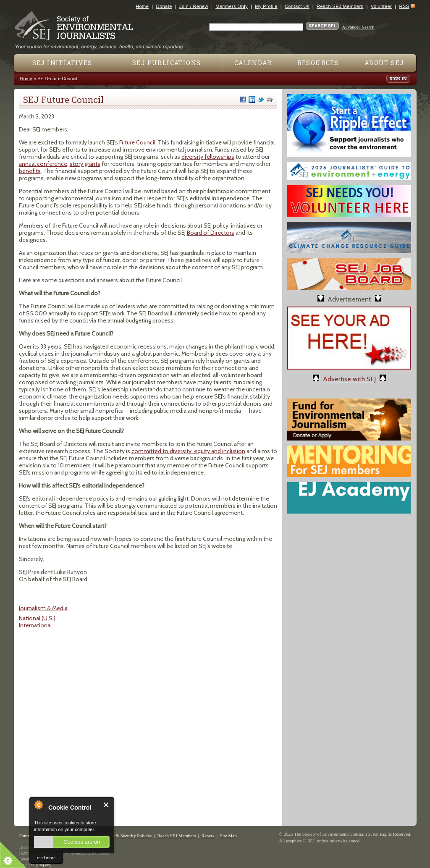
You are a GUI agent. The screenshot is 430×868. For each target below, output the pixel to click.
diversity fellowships (208, 157)
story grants (85, 164)
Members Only (232, 6)
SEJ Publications (166, 63)
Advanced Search (358, 27)
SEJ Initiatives (62, 63)
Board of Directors (211, 233)
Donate (164, 6)
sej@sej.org (41, 865)
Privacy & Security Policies (126, 836)
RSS (404, 6)
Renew (208, 836)
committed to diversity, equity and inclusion (188, 451)
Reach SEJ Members (340, 6)
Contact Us (297, 6)
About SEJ (384, 63)
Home (142, 6)
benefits (30, 171)
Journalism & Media (43, 608)
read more (46, 858)
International (35, 625)
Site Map (228, 836)
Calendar (253, 63)
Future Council (137, 142)
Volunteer (381, 6)
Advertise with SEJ (349, 379)
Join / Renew (194, 6)
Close (106, 805)
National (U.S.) (37, 618)
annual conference (43, 164)
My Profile (266, 6)
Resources (318, 63)
